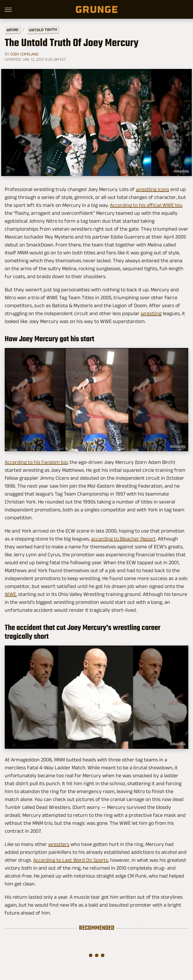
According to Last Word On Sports (71, 860)
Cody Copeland (24, 54)
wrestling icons (152, 189)
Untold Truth (43, 30)
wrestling (151, 313)
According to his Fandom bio (36, 462)
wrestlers (59, 844)
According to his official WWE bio (146, 205)
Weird (12, 29)
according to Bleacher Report (123, 539)
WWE (10, 594)
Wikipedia (181, 171)
